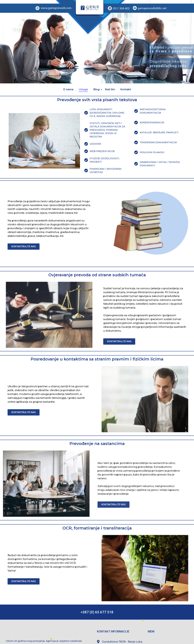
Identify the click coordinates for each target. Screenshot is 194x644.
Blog (97, 89)
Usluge (83, 89)
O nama (68, 89)
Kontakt (126, 89)
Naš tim (110, 89)
